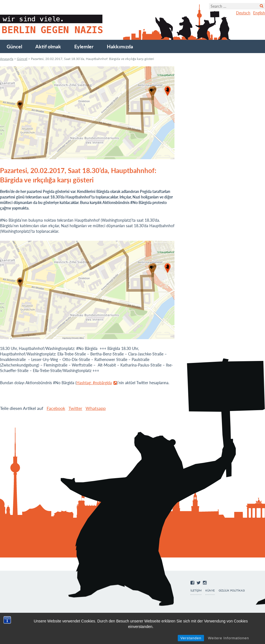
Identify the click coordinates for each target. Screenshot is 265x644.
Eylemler (84, 46)
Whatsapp (96, 408)
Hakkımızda (120, 46)
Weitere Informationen (228, 638)
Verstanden (191, 638)
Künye (210, 591)
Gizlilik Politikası (232, 591)
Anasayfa (7, 59)
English (259, 13)
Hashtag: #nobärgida (94, 383)
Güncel (14, 46)
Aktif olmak (48, 46)
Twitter (75, 408)
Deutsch (243, 13)
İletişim (196, 591)
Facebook (56, 408)
